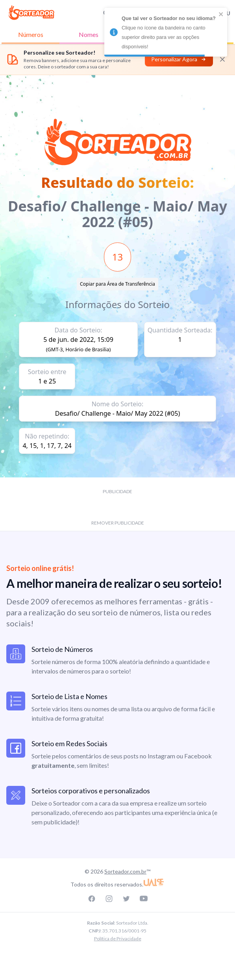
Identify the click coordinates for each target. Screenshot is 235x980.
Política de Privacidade (118, 939)
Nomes (89, 34)
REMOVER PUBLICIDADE (118, 523)
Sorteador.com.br (125, 871)
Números (31, 34)
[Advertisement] (118, 93)
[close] (221, 14)
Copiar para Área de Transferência (117, 284)
